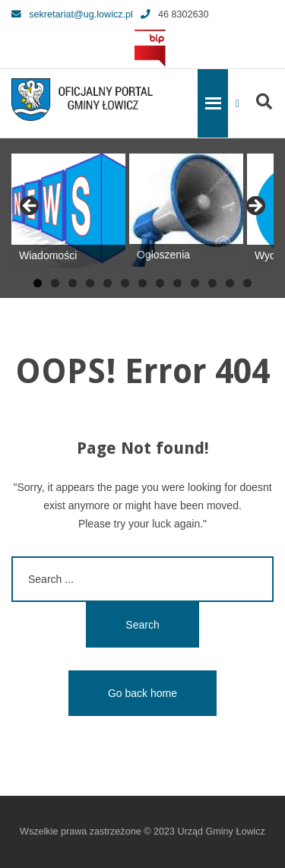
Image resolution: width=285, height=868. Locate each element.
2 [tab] (55, 283)
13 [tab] (247, 283)
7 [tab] (142, 283)
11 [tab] (212, 283)
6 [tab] (125, 283)
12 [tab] (230, 283)
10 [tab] (195, 283)
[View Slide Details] (68, 211)
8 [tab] (160, 283)
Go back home (142, 693)
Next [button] (255, 207)
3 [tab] (73, 283)
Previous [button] (30, 207)
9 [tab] (177, 283)
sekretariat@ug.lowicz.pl (72, 14)
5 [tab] (108, 283)
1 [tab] (38, 283)
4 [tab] (90, 283)
